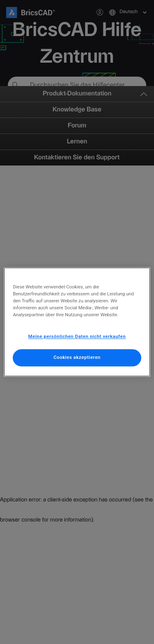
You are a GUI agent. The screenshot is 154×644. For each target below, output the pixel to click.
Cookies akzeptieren (77, 358)
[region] (77, 322)
